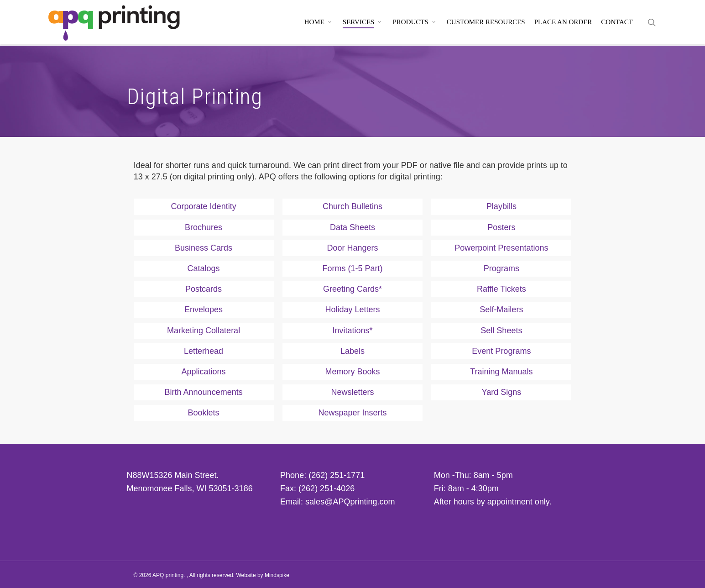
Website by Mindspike (263, 575)
